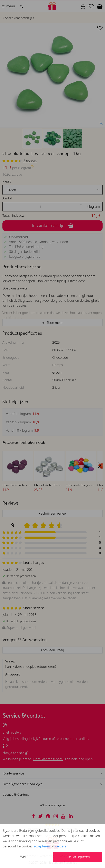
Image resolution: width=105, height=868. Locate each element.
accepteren (42, 846)
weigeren (62, 846)
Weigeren (27, 857)
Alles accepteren (78, 857)
